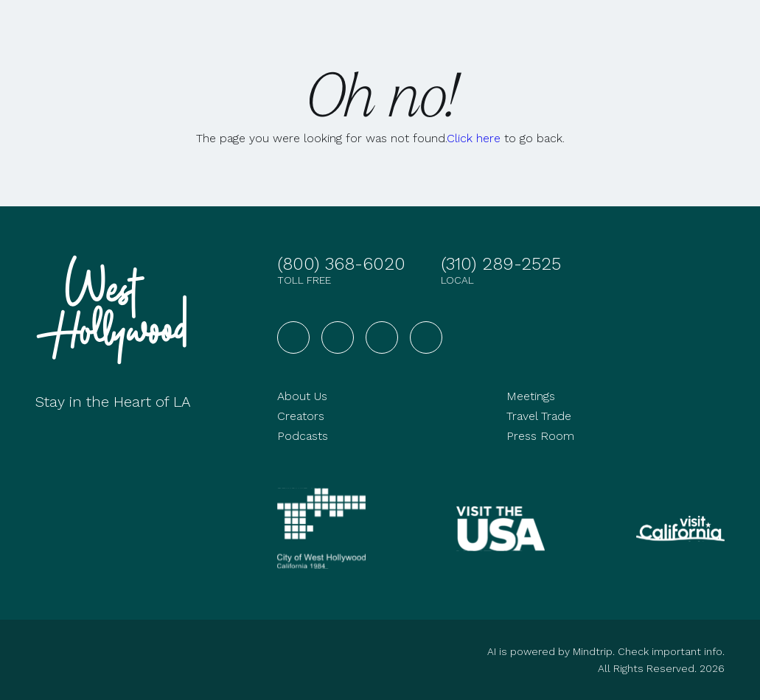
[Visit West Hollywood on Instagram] (338, 337)
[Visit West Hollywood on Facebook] (293, 337)
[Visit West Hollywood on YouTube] (382, 337)
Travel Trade (539, 416)
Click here (474, 138)
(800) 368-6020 (341, 264)
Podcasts (303, 436)
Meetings (531, 396)
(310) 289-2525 (501, 264)
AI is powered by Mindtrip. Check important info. (606, 651)
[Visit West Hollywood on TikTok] (426, 337)
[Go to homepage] (116, 309)
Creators (301, 416)
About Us (302, 396)
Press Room (540, 436)
